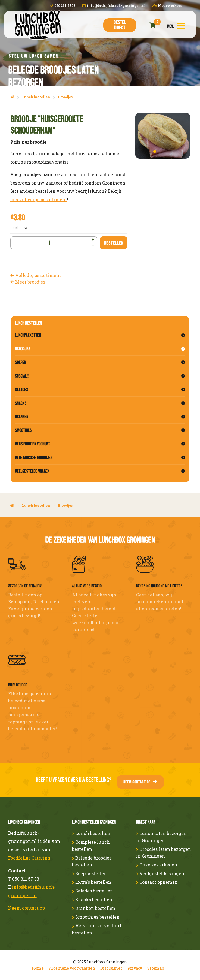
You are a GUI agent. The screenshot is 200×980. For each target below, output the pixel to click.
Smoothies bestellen (96, 917)
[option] (163, 136)
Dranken (22, 417)
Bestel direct (120, 25)
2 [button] (161, 151)
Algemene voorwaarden (72, 968)
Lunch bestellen (36, 97)
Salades (21, 390)
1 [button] (153, 151)
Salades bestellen (93, 891)
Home (38, 968)
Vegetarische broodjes (34, 457)
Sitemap (156, 968)
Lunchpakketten (28, 335)
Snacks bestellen (92, 899)
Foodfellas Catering (29, 858)
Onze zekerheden (157, 865)
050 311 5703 (62, 5)
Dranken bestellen (94, 908)
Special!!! (22, 376)
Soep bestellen (89, 873)
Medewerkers (167, 5)
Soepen (21, 362)
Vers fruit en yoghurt (32, 444)
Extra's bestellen (92, 882)
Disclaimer (111, 968)
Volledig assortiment (36, 275)
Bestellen (114, 243)
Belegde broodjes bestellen (92, 861)
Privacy (135, 968)
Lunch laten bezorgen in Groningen (161, 837)
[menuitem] (119, 25)
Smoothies (23, 430)
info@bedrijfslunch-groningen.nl (114, 5)
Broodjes (65, 97)
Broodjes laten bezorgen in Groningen (164, 853)
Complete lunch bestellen (91, 845)
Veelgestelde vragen (32, 471)
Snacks (21, 403)
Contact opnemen (157, 882)
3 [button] (169, 151)
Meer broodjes (28, 282)
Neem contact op (140, 782)
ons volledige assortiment (39, 199)
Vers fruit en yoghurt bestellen (97, 929)
